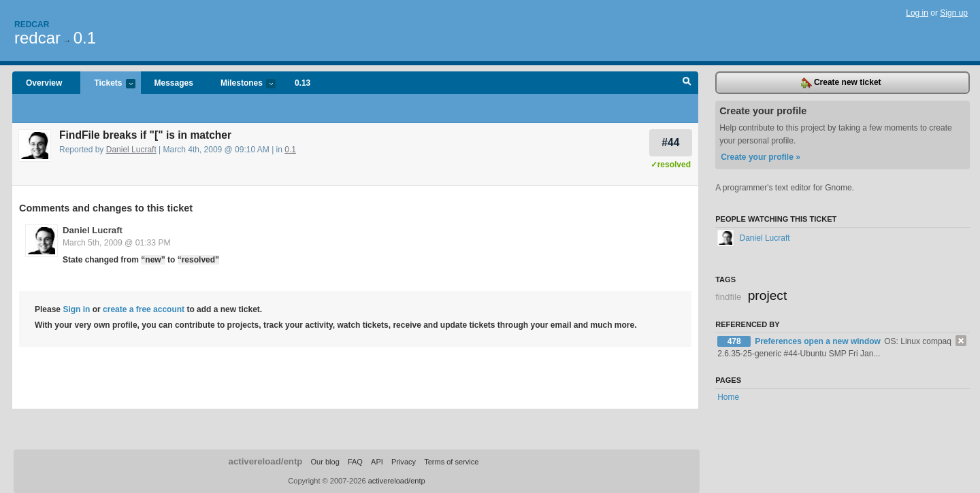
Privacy (404, 462)
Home (728, 397)
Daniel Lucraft (131, 150)
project (768, 295)
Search (687, 83)
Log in (917, 13)
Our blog (325, 462)
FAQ (355, 462)
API (377, 462)
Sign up (954, 13)
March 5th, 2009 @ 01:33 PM (117, 243)
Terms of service (451, 462)
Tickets (108, 84)
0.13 (303, 83)
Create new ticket (841, 83)
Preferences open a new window (819, 341)
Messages (174, 83)
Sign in (76, 309)
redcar (37, 38)
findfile (728, 297)
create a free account (144, 309)
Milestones (241, 84)
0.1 (85, 38)
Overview (44, 83)
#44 (670, 142)
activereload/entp (266, 461)
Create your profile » (761, 157)
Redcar (32, 24)
